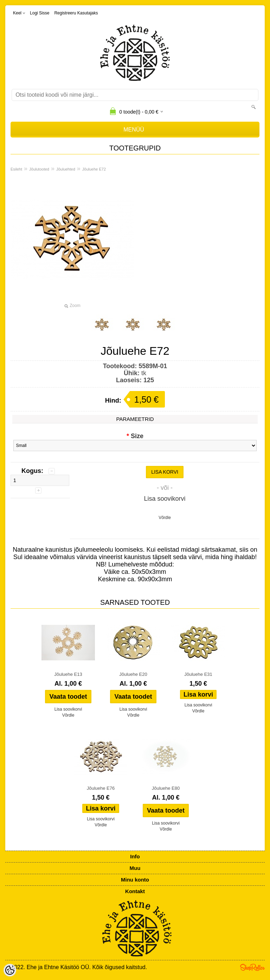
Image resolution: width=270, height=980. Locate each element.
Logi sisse (40, 13)
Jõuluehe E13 (68, 674)
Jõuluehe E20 (133, 674)
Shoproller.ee (252, 967)
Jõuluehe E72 (94, 169)
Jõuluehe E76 (101, 788)
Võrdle (165, 518)
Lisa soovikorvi (165, 499)
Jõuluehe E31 (198, 674)
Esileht (16, 169)
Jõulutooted (39, 169)
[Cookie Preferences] (10, 970)
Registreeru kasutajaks (76, 13)
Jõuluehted (66, 169)
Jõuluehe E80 (166, 788)
